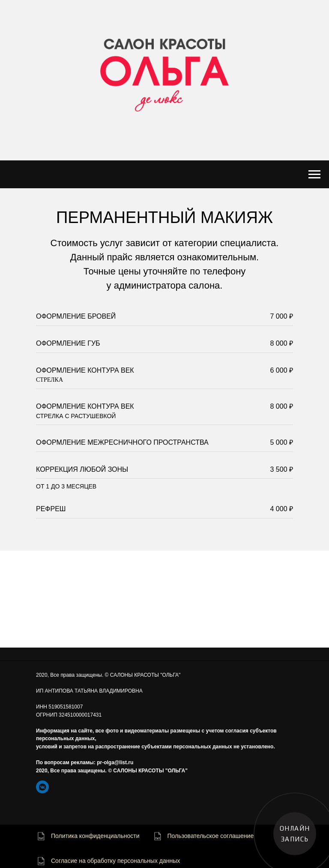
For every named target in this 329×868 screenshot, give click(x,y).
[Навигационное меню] (314, 175)
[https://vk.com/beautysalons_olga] (42, 787)
